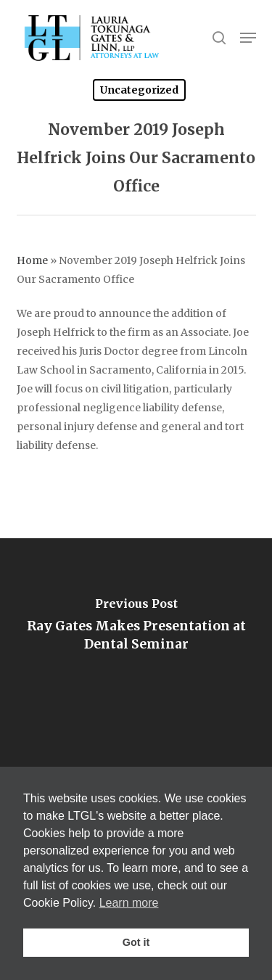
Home (32, 260)
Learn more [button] (129, 903)
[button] (248, 38)
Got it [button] (136, 942)
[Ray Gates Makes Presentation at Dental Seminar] (136, 629)
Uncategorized (139, 90)
